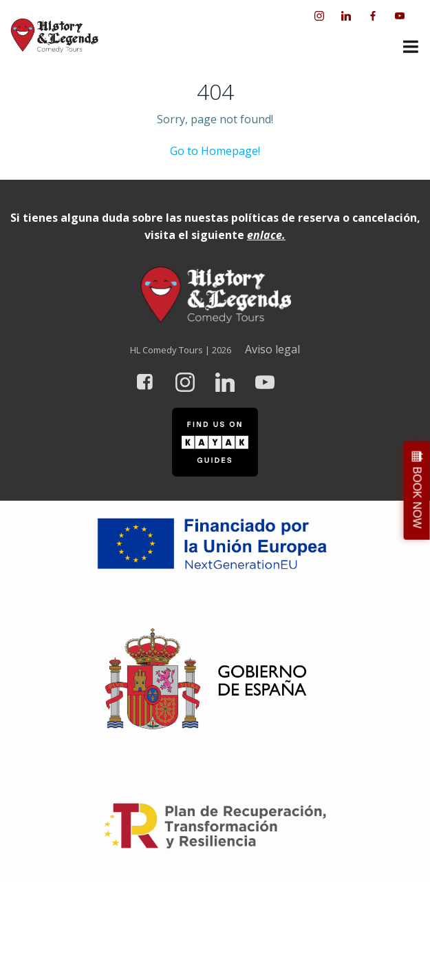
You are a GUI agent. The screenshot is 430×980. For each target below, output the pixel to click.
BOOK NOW (417, 497)
